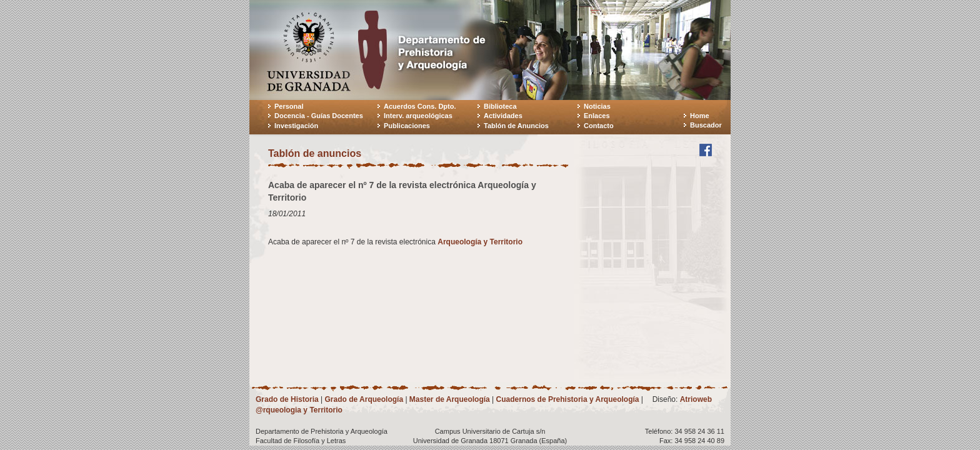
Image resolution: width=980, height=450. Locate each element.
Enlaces (597, 116)
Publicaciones (407, 126)
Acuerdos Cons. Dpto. (420, 106)
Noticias (597, 106)
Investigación (296, 126)
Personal (289, 106)
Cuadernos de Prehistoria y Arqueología (568, 399)
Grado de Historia (287, 399)
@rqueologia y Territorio (299, 410)
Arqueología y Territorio (480, 242)
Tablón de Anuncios (516, 126)
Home (700, 116)
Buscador (706, 125)
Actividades (503, 116)
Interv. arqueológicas (418, 116)
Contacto (599, 126)
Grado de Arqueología (364, 399)
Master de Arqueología (450, 399)
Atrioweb (696, 399)
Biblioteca (500, 106)
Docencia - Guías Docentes (319, 116)
